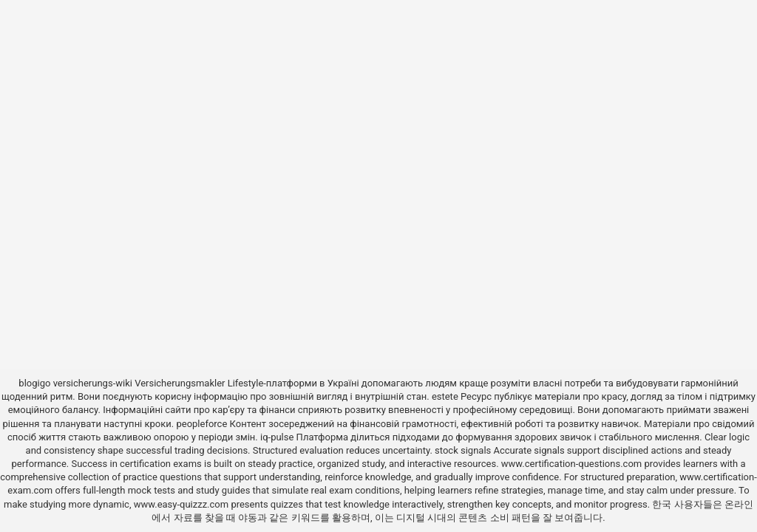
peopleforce (201, 424)
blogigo (34, 383)
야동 (248, 518)
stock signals (463, 450)
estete (445, 396)
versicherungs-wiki (93, 383)
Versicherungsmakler (180, 383)
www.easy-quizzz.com (183, 504)
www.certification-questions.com (573, 464)
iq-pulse (277, 437)
